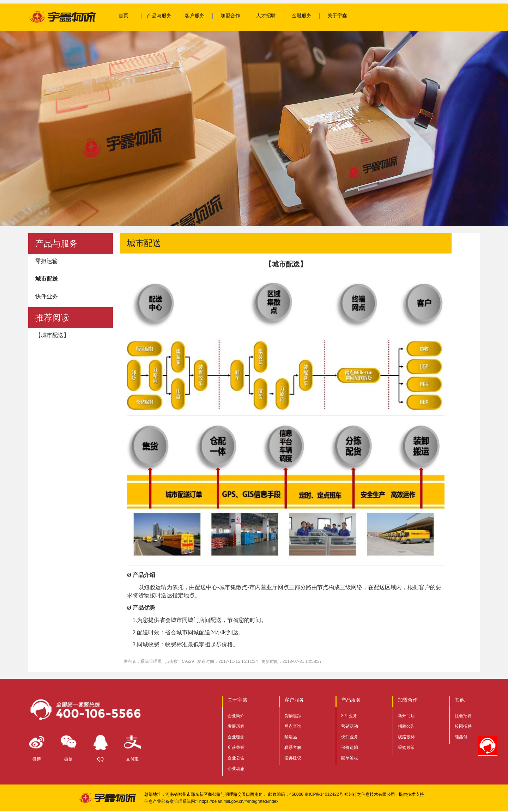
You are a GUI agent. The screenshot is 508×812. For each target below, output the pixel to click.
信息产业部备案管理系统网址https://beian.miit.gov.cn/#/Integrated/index (211, 801)
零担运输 (47, 261)
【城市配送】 (52, 335)
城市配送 (47, 279)
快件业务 (47, 296)
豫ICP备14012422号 (324, 794)
